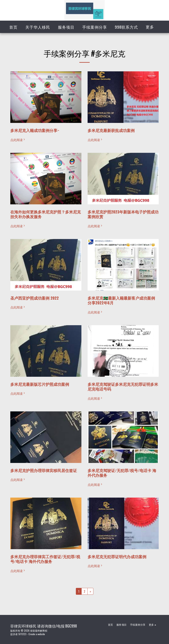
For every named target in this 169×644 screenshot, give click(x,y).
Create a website (37, 634)
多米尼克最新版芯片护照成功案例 (40, 384)
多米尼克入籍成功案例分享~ (35, 130)
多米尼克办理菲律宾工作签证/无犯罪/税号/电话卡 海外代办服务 (45, 559)
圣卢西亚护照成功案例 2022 (35, 298)
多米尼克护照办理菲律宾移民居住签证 (44, 470)
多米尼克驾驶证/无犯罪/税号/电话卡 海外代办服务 (122, 473)
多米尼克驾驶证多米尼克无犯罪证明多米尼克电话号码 (123, 387)
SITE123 (22, 634)
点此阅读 (18, 140)
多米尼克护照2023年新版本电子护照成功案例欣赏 (123, 214)
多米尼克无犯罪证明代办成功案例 (117, 556)
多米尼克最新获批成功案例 (111, 130)
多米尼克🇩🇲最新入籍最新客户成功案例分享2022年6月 (121, 300)
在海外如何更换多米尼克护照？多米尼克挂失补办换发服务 (46, 214)
